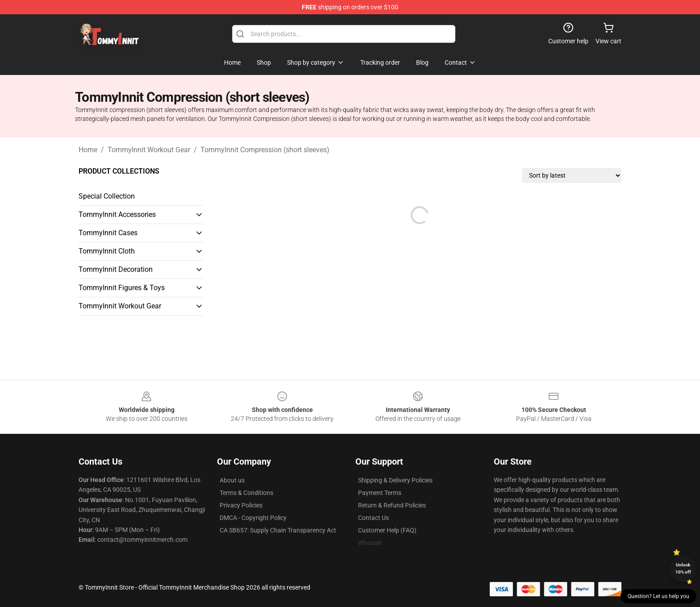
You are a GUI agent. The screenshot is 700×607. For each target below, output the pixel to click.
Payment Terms (380, 493)
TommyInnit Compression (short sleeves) (265, 150)
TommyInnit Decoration (116, 269)
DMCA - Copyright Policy (253, 518)
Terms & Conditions (246, 493)
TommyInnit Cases (108, 233)
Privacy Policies (241, 505)
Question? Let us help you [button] (658, 596)
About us (232, 480)
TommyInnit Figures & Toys (122, 288)
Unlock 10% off (683, 568)
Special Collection (107, 196)
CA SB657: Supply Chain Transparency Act (278, 530)
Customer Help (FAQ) (387, 530)
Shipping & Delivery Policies (395, 480)
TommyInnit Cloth (107, 251)
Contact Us (373, 518)
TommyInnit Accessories (117, 214)
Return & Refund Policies (392, 505)
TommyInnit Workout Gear (149, 150)
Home (88, 150)
